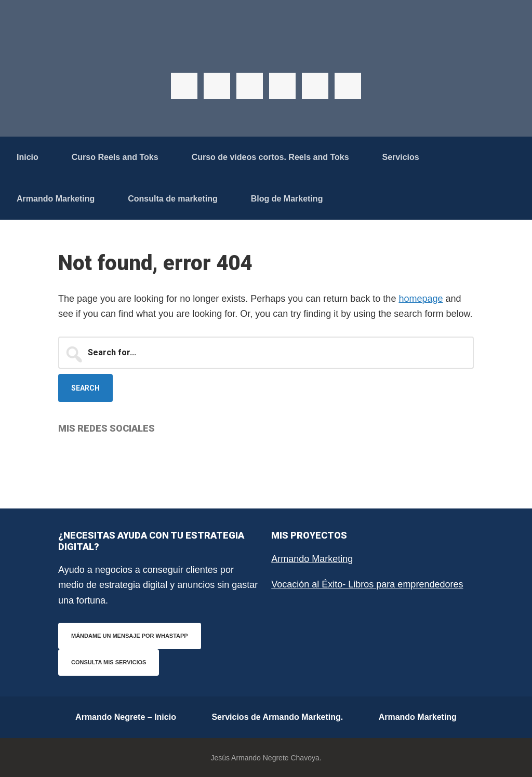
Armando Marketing (312, 559)
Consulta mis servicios (109, 662)
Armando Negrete (266, 52)
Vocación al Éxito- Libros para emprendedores (367, 584)
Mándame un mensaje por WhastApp (130, 636)
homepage (421, 299)
